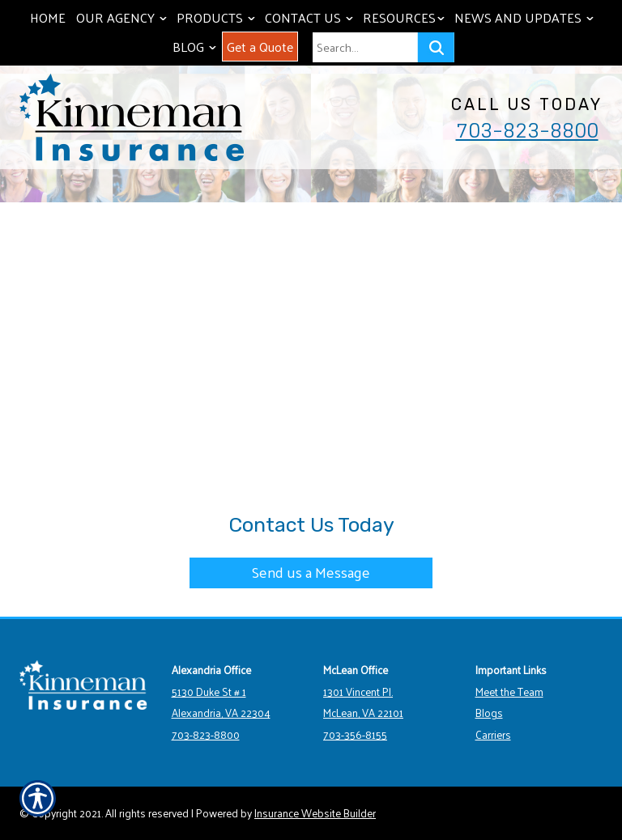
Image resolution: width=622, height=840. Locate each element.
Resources (405, 17)
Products (217, 17)
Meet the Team (509, 692)
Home (48, 17)
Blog (196, 47)
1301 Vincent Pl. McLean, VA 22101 (363, 702)
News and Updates (526, 17)
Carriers (493, 734)
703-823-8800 (527, 130)
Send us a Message (311, 572)
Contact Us (311, 17)
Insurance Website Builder (315, 813)
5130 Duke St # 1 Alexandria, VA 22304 (221, 702)
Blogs (489, 713)
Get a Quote (260, 47)
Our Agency (123, 17)
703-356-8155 (355, 734)
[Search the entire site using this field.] (365, 47)
